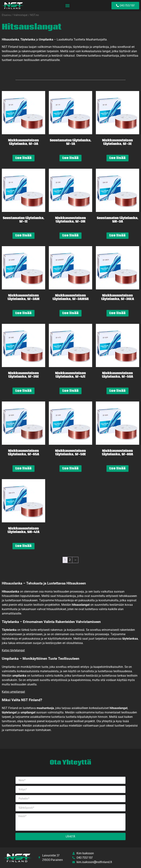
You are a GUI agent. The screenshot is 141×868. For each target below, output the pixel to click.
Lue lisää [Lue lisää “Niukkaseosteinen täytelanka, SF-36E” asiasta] (23, 391)
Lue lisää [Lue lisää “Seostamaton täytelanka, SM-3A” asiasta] (117, 235)
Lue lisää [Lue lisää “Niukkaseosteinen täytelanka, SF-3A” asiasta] (23, 158)
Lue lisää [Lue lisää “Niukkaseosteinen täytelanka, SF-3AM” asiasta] (23, 313)
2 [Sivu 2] (70, 560)
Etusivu (6, 15)
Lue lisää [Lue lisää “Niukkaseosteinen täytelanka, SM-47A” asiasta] (23, 546)
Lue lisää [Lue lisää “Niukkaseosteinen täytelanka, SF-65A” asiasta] (23, 468)
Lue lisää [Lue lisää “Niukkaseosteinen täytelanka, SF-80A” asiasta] (117, 468)
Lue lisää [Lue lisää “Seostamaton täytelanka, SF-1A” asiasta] (70, 158)
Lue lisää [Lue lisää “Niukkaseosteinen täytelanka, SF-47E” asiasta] (70, 391)
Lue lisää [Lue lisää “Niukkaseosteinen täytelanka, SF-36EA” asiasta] (117, 313)
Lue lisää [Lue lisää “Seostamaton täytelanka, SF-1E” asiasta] (23, 235)
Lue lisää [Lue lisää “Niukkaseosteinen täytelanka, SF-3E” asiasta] (117, 158)
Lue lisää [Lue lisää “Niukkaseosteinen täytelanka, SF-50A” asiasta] (117, 391)
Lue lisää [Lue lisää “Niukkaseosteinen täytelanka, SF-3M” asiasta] (70, 235)
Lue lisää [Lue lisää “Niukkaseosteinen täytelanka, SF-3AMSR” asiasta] (70, 313)
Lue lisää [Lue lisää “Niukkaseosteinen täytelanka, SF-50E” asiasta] (70, 468)
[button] (68, 6)
